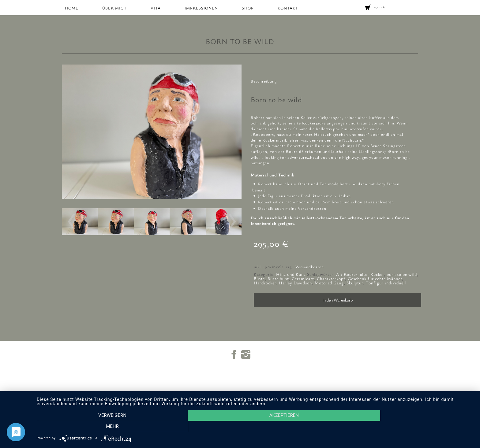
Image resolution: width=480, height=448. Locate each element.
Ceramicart (303, 278)
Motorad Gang (329, 283)
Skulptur (355, 283)
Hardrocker (265, 283)
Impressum (244, 400)
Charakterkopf (331, 278)
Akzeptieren (255, 427)
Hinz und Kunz (291, 274)
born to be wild (402, 274)
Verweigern (102, 427)
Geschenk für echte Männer (375, 278)
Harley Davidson (295, 283)
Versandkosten (310, 267)
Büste (259, 278)
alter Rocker (372, 274)
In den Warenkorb (337, 300)
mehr (408, 427)
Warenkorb (243, 395)
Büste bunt (278, 278)
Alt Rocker (347, 274)
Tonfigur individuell (386, 283)
